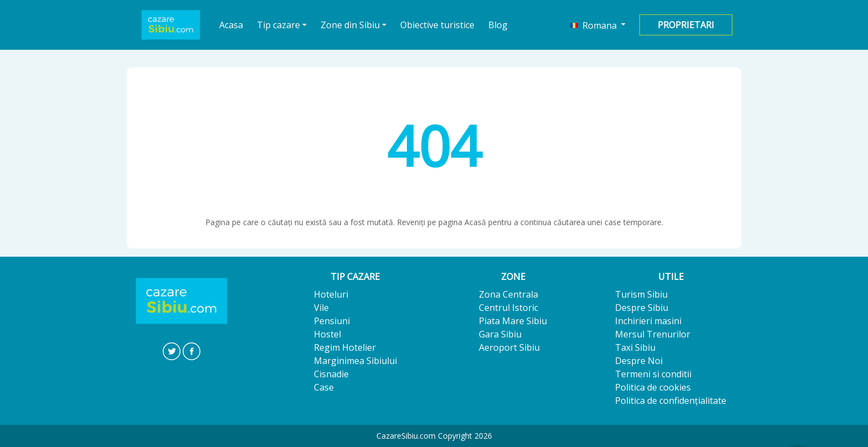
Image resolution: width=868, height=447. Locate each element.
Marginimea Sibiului (355, 361)
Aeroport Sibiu (509, 347)
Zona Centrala (508, 294)
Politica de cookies (653, 387)
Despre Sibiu (642, 308)
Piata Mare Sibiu (513, 321)
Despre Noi (639, 361)
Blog (498, 25)
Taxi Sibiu (635, 347)
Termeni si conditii (653, 374)
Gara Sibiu (500, 334)
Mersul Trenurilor (653, 334)
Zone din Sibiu (350, 25)
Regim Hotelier (345, 347)
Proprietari (686, 25)
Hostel (327, 334)
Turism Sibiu (641, 294)
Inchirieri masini (648, 321)
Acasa (231, 25)
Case (324, 387)
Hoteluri (331, 294)
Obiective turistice (437, 25)
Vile (321, 308)
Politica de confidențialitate (671, 401)
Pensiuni (332, 321)
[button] (598, 25)
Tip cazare (278, 25)
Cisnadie (331, 374)
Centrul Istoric (508, 308)
